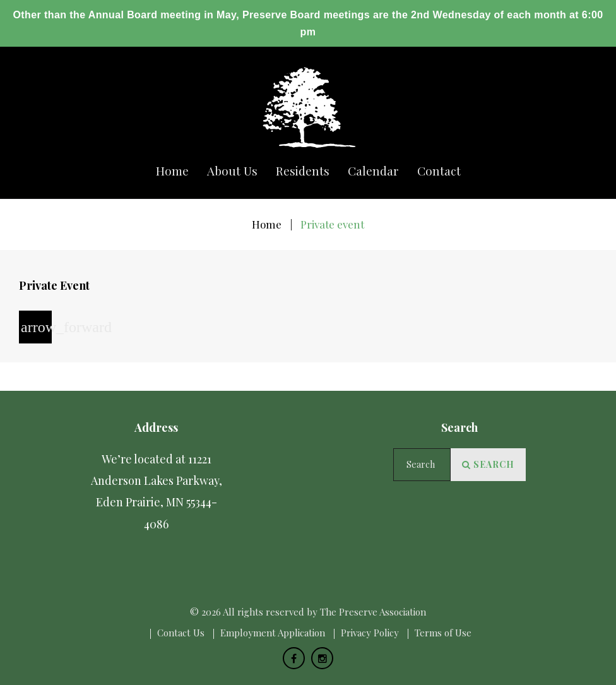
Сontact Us (181, 633)
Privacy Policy (370, 633)
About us (232, 171)
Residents (303, 171)
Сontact (439, 171)
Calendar (373, 171)
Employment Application (273, 633)
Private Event (54, 285)
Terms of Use (443, 633)
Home (172, 171)
